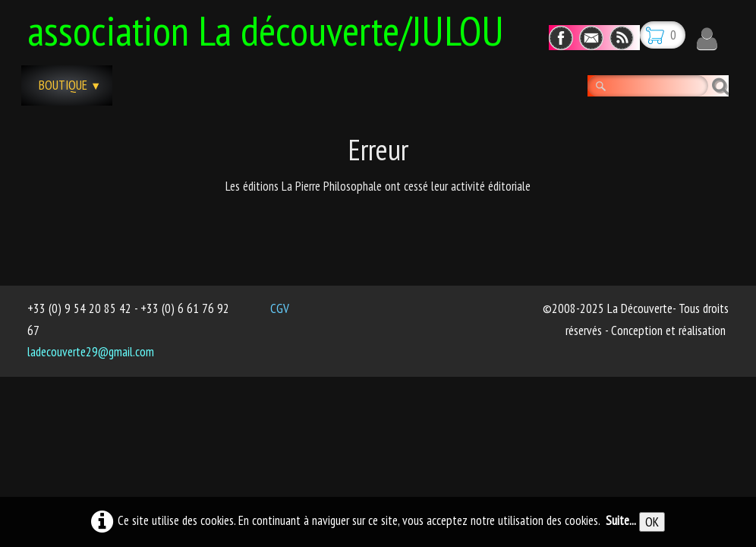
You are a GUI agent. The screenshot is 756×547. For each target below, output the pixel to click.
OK (652, 522)
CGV (280, 308)
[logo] (271, 28)
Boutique (70, 85)
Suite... (621, 520)
